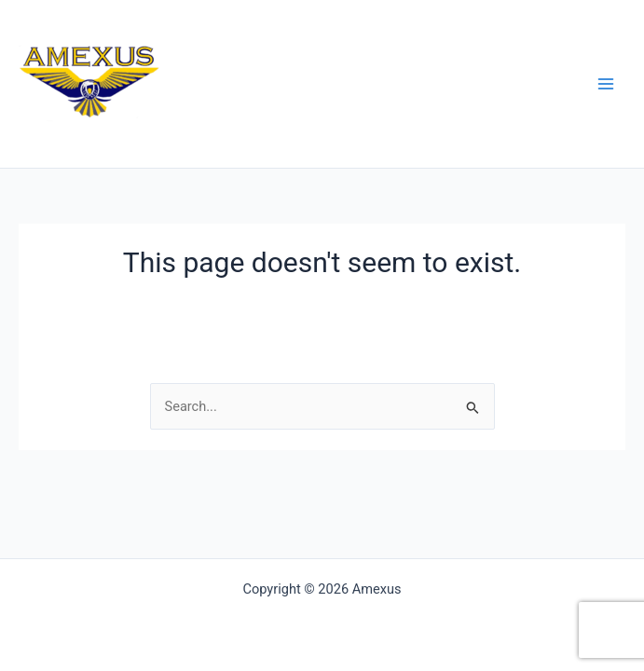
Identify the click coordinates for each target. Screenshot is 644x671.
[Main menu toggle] (606, 84)
